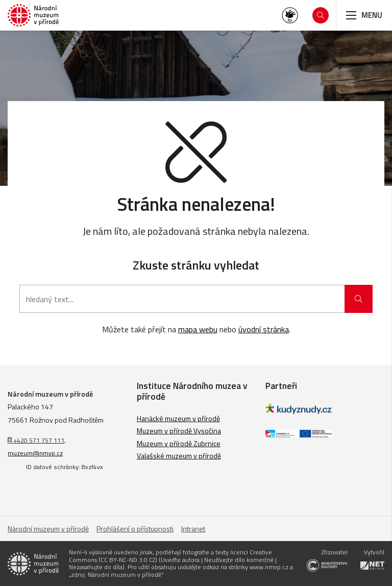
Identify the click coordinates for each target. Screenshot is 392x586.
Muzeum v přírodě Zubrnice (179, 443)
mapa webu (198, 329)
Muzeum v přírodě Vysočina (179, 431)
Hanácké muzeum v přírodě (178, 418)
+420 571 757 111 (36, 440)
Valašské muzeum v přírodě (179, 456)
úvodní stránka (264, 329)
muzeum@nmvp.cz (35, 453)
